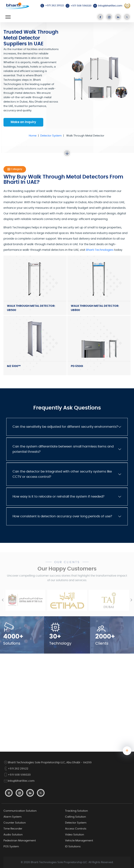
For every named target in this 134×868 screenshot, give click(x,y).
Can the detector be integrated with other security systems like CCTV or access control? (62, 474)
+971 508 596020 (17, 775)
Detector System (51, 136)
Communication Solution (20, 811)
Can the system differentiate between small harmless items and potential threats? (63, 449)
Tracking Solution (77, 811)
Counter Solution (15, 823)
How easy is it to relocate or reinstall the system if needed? (58, 497)
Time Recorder (13, 829)
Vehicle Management (79, 841)
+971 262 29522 (16, 769)
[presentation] (3, 605)
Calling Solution (76, 817)
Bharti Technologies (100, 250)
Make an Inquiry (23, 122)
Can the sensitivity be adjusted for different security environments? (65, 427)
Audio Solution (13, 835)
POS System (11, 847)
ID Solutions (73, 847)
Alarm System (12, 817)
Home (33, 136)
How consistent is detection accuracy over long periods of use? (62, 516)
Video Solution (75, 835)
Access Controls (76, 829)
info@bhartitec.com (19, 781)
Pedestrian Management (20, 841)
